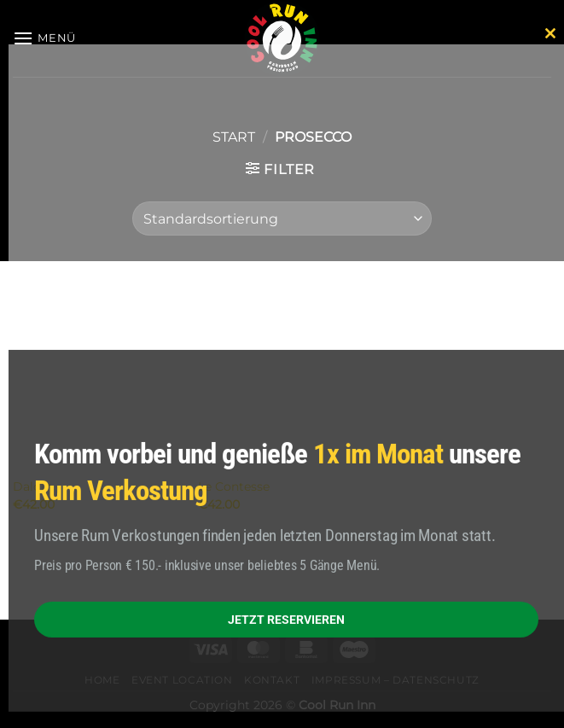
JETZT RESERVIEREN (286, 619)
